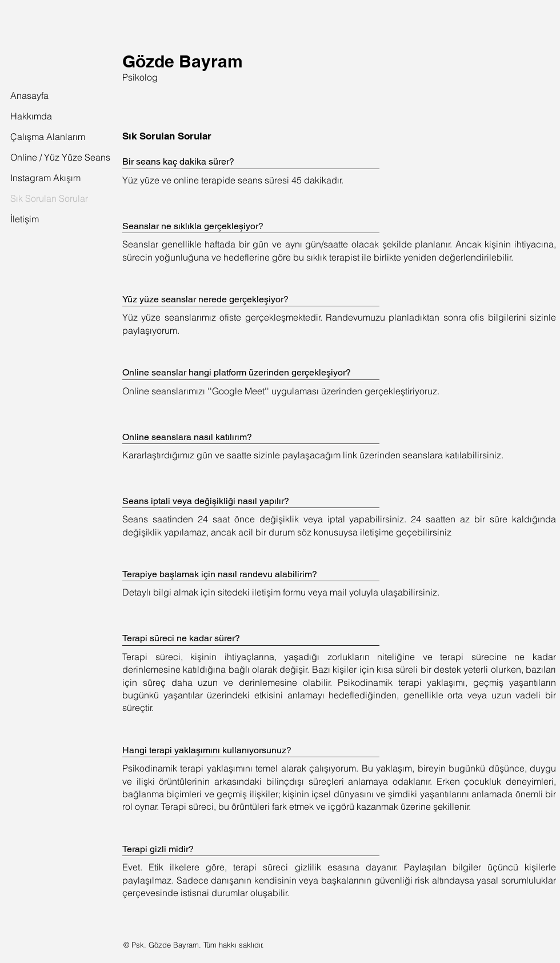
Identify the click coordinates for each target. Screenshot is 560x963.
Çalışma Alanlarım (35, 137)
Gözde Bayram (183, 61)
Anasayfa (29, 95)
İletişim (25, 219)
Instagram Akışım (35, 178)
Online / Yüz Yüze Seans (35, 157)
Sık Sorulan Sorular (35, 198)
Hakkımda (31, 116)
